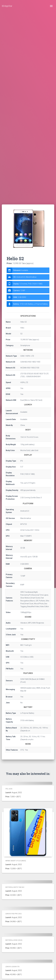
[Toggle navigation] (51, 6)
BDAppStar (7, 6)
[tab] (28, 287)
